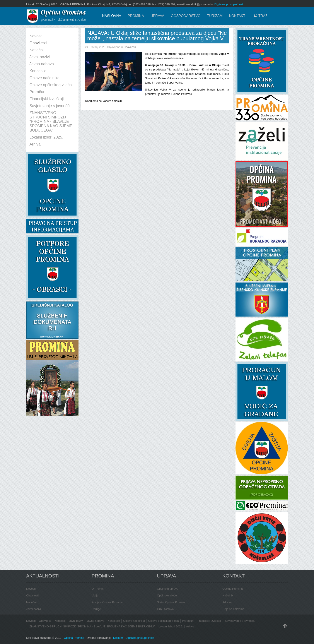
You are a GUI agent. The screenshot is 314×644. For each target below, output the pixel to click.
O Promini (98, 589)
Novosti (31, 589)
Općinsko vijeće (167, 595)
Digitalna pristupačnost (229, 4)
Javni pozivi (33, 609)
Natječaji (32, 602)
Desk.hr (118, 638)
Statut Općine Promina (171, 602)
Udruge (96, 609)
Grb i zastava (165, 609)
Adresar (227, 602)
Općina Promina (233, 589)
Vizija (95, 595)
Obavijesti (130, 47)
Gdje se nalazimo (233, 609)
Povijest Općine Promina (107, 602)
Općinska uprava (168, 589)
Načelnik (228, 595)
